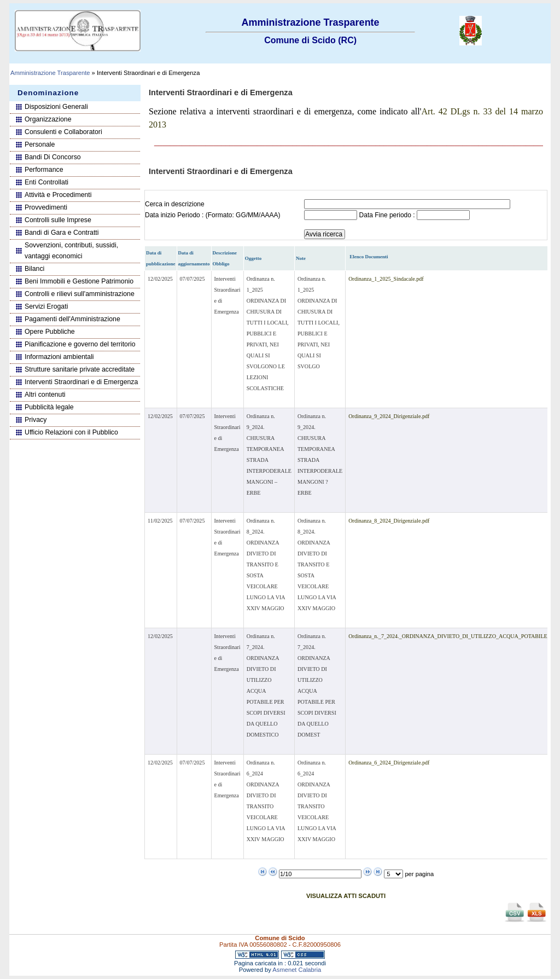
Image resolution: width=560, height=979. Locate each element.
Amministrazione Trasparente (50, 73)
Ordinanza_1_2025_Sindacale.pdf (386, 279)
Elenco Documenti (369, 257)
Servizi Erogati (46, 306)
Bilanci (34, 269)
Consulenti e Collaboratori (63, 132)
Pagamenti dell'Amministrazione (72, 319)
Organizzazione (48, 119)
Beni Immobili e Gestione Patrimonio (79, 281)
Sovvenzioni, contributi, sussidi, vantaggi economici (71, 251)
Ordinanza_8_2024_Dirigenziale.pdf (389, 521)
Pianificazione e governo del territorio (80, 344)
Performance (44, 170)
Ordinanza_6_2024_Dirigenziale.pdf (389, 763)
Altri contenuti (45, 395)
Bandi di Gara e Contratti (62, 233)
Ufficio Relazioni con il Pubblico (71, 432)
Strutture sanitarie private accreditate (80, 369)
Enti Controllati (46, 182)
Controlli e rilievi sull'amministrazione (80, 294)
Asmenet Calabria (297, 970)
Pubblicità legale (49, 407)
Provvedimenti (46, 207)
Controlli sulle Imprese (58, 220)
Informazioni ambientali (59, 357)
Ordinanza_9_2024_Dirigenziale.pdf (389, 416)
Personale (40, 144)
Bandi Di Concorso (53, 157)
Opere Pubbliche (50, 332)
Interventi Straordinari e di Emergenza (81, 382)
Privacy (36, 420)
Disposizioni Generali (56, 107)
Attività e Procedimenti (58, 195)
